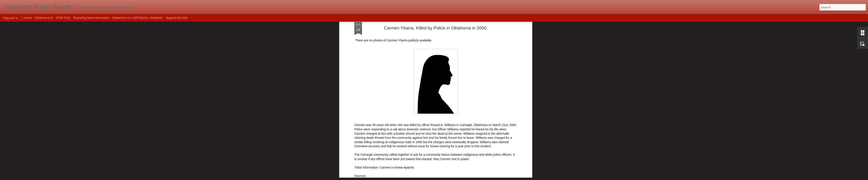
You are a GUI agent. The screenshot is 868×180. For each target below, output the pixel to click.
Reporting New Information (91, 18)
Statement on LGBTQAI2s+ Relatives (138, 18)
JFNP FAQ (63, 18)
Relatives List (44, 18)
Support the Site (177, 18)
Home (27, 18)
